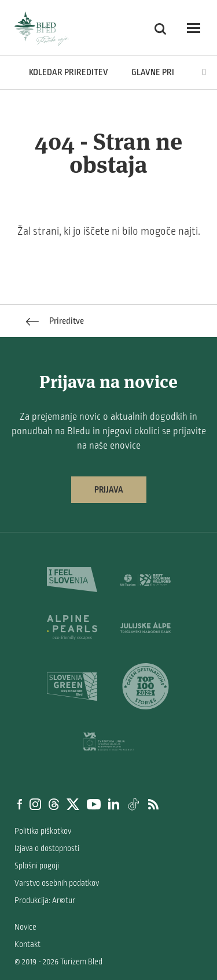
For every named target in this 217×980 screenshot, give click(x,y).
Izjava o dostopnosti (47, 848)
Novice (25, 927)
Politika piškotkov (43, 831)
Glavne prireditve (169, 72)
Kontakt (27, 944)
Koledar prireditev (69, 72)
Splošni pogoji (37, 866)
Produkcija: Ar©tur (45, 901)
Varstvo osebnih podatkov (57, 883)
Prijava (109, 490)
